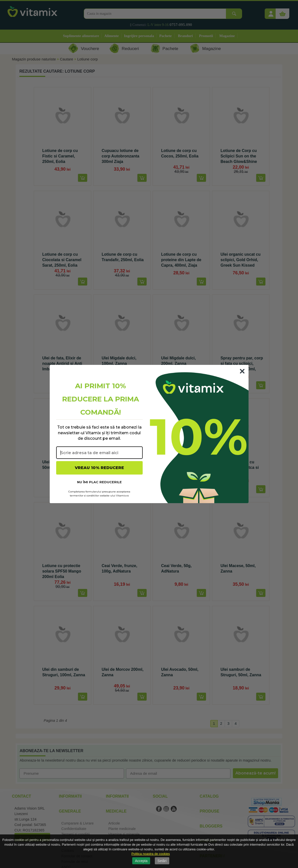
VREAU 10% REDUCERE (99, 468)
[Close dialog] (242, 371)
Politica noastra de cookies (151, 854)
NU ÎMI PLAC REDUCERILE (99, 482)
